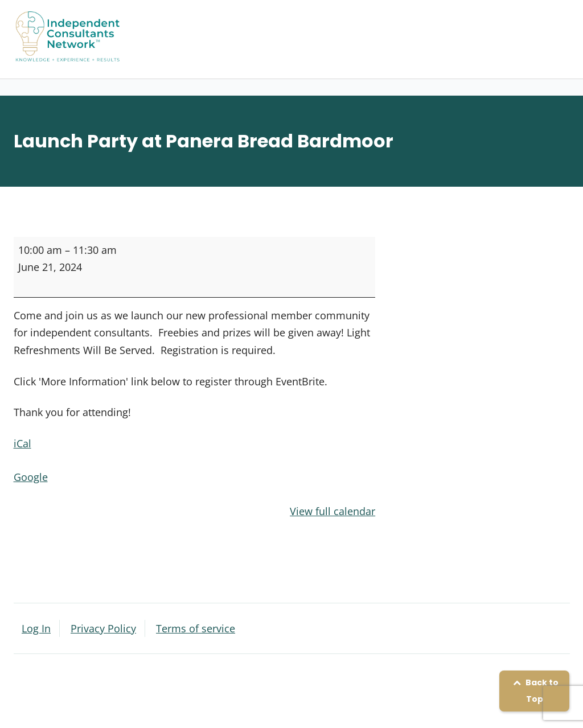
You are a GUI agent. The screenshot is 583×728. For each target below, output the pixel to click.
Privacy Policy (103, 628)
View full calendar (332, 511)
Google (31, 477)
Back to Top (534, 691)
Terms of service (196, 628)
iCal (22, 443)
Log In (36, 628)
